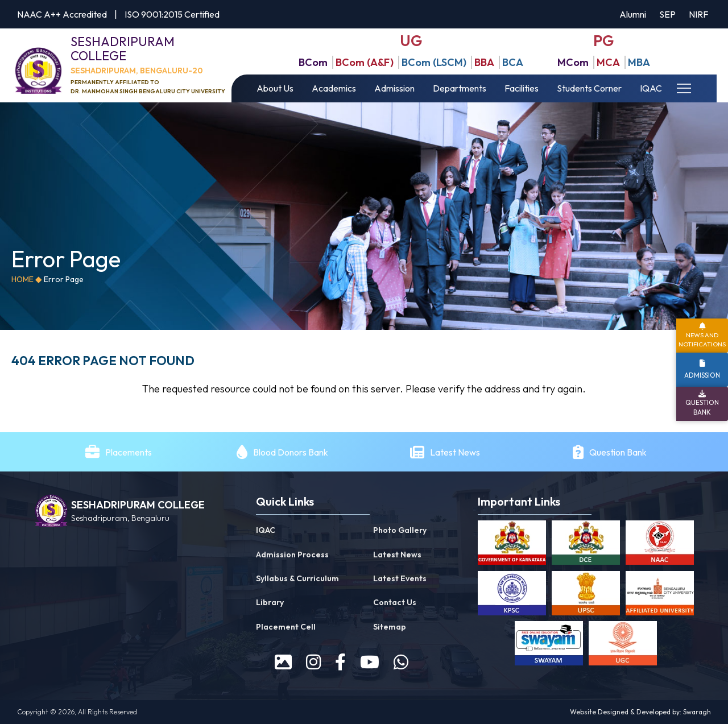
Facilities (522, 88)
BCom (313, 62)
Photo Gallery (400, 530)
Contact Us (395, 602)
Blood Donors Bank (291, 452)
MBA (639, 62)
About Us (275, 88)
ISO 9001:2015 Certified (172, 14)
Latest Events (400, 578)
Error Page (64, 279)
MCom (573, 62)
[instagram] (313, 662)
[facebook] (340, 662)
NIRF (698, 14)
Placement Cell (286, 627)
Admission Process (292, 555)
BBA (484, 62)
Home (22, 279)
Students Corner (589, 88)
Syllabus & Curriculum (297, 578)
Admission (394, 88)
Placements (129, 452)
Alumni (633, 14)
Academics (334, 88)
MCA (608, 62)
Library (270, 602)
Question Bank (618, 452)
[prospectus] (283, 662)
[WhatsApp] (401, 662)
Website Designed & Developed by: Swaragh (640, 712)
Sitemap (390, 627)
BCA (513, 62)
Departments (460, 88)
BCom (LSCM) (434, 62)
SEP (667, 14)
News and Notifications (702, 339)
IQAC (651, 88)
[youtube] (370, 662)
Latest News (456, 452)
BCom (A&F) (365, 62)
